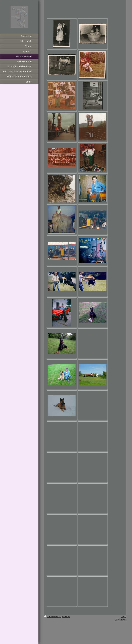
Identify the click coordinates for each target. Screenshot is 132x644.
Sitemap (66, 617)
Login (124, 617)
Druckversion (53, 617)
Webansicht (121, 620)
